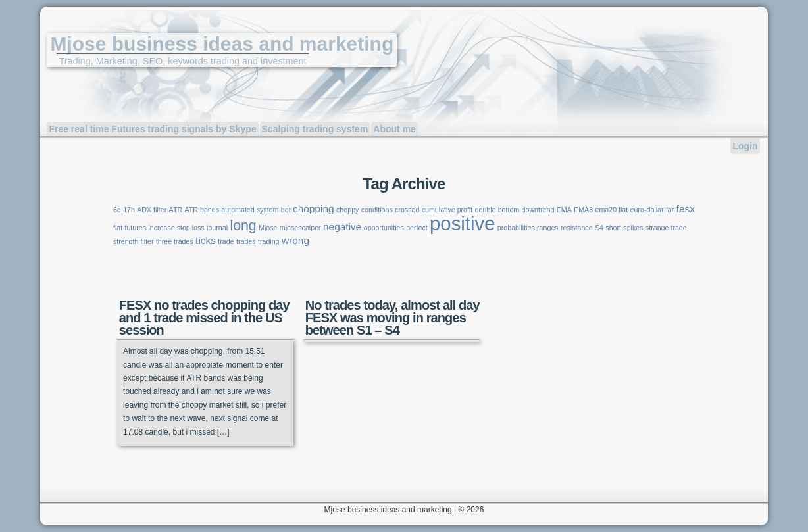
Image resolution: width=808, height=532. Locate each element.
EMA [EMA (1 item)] (564, 210)
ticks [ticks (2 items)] (206, 240)
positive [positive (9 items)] (462, 223)
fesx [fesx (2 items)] (686, 209)
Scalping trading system (315, 129)
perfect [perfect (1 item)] (417, 228)
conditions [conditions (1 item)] (377, 210)
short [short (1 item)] (613, 228)
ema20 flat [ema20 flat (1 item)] (611, 210)
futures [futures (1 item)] (135, 228)
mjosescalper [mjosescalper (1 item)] (300, 228)
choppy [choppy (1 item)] (347, 210)
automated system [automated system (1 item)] (250, 210)
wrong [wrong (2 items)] (295, 240)
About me (394, 129)
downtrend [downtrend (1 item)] (538, 210)
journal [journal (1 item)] (217, 228)
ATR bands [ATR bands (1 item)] (202, 210)
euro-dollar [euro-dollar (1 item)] (647, 210)
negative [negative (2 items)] (342, 227)
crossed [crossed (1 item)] (407, 210)
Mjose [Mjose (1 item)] (268, 228)
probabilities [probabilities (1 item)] (516, 228)
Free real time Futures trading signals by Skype (152, 129)
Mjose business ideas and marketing (222, 44)
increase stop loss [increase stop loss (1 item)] (176, 228)
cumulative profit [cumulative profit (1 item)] (447, 210)
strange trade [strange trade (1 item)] (666, 228)
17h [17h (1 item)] (129, 210)
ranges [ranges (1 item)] (548, 228)
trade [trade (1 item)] (226, 241)
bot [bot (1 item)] (286, 210)
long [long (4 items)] (243, 226)
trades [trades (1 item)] (246, 241)
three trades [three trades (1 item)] (175, 241)
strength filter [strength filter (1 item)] (134, 241)
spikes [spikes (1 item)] (633, 228)
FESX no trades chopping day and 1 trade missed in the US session (204, 318)
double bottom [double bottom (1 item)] (497, 210)
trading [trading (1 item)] (269, 241)
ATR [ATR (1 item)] (176, 210)
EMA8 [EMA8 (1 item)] (583, 210)
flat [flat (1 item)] (118, 228)
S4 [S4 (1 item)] (599, 228)
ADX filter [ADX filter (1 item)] (152, 210)
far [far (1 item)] (670, 210)
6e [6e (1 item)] (117, 210)
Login (745, 146)
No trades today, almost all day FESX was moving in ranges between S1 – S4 (392, 318)
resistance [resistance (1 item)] (577, 228)
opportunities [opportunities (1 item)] (384, 228)
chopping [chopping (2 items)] (314, 209)
